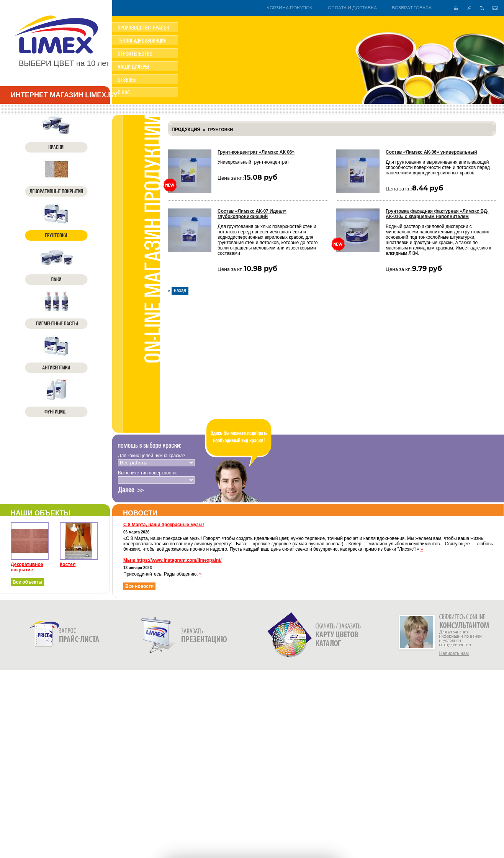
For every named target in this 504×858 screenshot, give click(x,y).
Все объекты (27, 582)
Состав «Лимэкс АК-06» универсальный (431, 152)
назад (180, 290)
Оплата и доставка (352, 8)
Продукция (186, 130)
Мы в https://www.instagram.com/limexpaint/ (173, 560)
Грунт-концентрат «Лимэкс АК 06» (256, 152)
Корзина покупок (290, 8)
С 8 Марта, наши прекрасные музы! (164, 525)
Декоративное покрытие (27, 567)
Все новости (139, 586)
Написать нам (454, 653)
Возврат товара (412, 8)
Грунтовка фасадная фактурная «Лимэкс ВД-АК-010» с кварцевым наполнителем (437, 214)
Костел (68, 564)
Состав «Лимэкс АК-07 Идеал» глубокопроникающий (252, 214)
